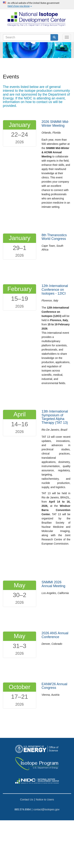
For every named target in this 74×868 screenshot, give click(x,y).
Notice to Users (45, 799)
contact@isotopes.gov (46, 809)
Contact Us (27, 799)
